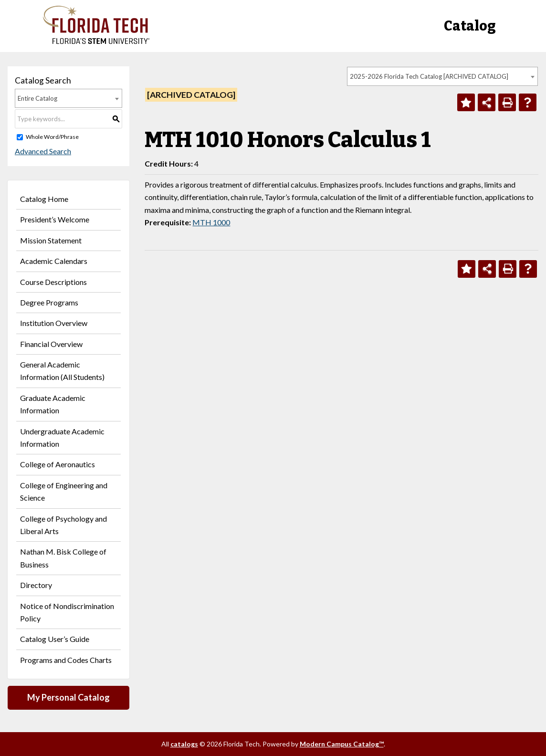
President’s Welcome (55, 219)
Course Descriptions (53, 282)
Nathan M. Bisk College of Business (63, 558)
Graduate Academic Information (53, 404)
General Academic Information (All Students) (62, 371)
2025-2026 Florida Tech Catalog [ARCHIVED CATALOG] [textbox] (429, 76)
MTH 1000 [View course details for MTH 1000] (211, 222)
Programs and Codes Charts (66, 660)
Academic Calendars (54, 261)
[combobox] (442, 76)
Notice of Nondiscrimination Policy (67, 612)
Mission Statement (51, 240)
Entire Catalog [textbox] (37, 98)
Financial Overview (51, 344)
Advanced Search (43, 151)
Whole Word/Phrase (52, 137)
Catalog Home (44, 199)
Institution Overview (54, 323)
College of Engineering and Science (64, 491)
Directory (36, 585)
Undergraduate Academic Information (62, 437)
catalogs (184, 744)
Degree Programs (49, 302)
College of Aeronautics (58, 464)
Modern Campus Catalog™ (342, 744)
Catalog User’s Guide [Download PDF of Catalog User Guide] (55, 639)
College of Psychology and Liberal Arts (63, 525)
